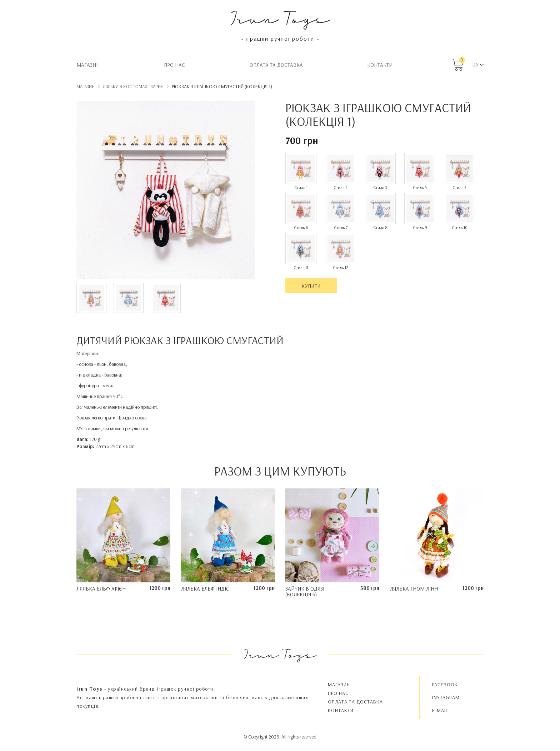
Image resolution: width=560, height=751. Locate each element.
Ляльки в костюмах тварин (133, 86)
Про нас (174, 65)
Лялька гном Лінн (414, 589)
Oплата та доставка (276, 65)
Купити (311, 286)
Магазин (88, 65)
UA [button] (475, 65)
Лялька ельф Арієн (101, 589)
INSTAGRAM (446, 697)
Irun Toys (280, 18)
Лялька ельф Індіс (205, 589)
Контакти (380, 65)
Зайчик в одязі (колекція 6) (305, 592)
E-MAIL (440, 710)
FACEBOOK (445, 685)
